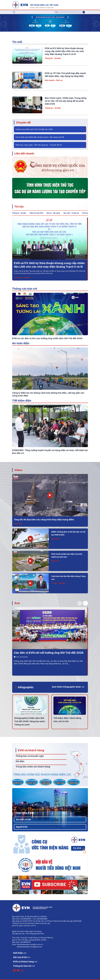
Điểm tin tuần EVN (36, 213)
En (86, 12)
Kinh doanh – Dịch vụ (54, 80)
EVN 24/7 (18, 524)
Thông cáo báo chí (25, 289)
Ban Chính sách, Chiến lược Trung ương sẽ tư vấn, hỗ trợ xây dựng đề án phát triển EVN (66, 101)
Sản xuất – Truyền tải (71, 213)
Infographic (26, 687)
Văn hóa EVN (25, 813)
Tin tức (19, 206)
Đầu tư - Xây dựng (53, 213)
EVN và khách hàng (31, 750)
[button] (96, 24)
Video (18, 470)
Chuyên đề (23, 122)
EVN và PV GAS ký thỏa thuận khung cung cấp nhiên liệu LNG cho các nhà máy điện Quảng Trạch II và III (64, 51)
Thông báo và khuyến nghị (30, 756)
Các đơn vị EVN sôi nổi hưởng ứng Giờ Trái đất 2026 (49, 653)
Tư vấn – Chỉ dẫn (58, 583)
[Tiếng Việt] (35, 5)
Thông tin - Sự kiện (53, 58)
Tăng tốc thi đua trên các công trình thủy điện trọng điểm (44, 520)
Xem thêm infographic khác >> (68, 687)
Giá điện (20, 761)
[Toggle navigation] (14, 12)
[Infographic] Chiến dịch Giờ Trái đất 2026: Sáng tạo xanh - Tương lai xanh (30, 721)
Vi (84, 12)
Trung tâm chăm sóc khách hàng (33, 767)
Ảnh (17, 603)
